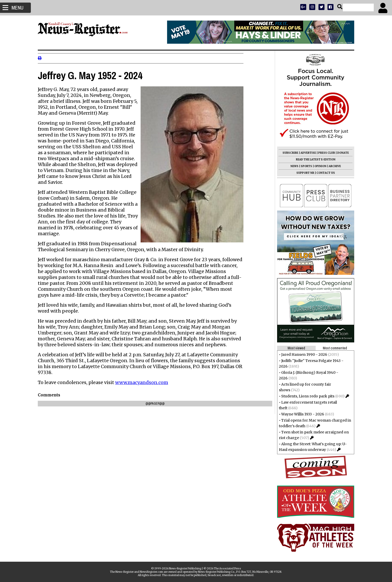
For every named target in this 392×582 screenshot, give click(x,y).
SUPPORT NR (304, 173)
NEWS (293, 166)
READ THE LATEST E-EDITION (314, 160)
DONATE (342, 153)
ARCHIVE (334, 166)
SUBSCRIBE (289, 153)
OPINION (319, 166)
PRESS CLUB (325, 153)
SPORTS (305, 166)
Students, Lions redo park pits (307, 396)
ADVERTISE (307, 153)
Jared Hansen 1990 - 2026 (303, 354)
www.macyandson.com (143, 382)
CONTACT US (324, 173)
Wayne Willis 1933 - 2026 (301, 414)
